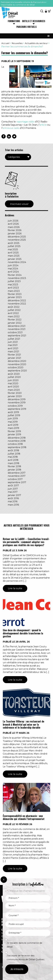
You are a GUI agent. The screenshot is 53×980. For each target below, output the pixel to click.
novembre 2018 (17, 441)
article (43, 125)
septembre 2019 (17, 409)
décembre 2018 (17, 438)
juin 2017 (13, 489)
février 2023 (15, 294)
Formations (14, 21)
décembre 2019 (17, 399)
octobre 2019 (15, 406)
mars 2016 (13, 505)
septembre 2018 (17, 447)
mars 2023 (14, 291)
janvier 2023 (15, 297)
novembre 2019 (17, 403)
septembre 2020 (17, 371)
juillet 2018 (14, 454)
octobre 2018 (15, 444)
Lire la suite (15, 588)
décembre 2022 (17, 301)
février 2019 (14, 431)
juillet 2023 (14, 281)
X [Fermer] (4, 880)
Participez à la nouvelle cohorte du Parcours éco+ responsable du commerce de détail (24, 3)
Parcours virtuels (26, 27)
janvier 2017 (14, 495)
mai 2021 (13, 345)
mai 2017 (13, 492)
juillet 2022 (14, 310)
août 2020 (14, 374)
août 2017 (13, 486)
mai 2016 (13, 501)
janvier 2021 (14, 358)
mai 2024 (13, 269)
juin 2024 (13, 265)
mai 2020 (13, 383)
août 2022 (14, 307)
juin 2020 (13, 380)
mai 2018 (13, 457)
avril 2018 (13, 460)
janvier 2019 (14, 434)
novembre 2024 (17, 262)
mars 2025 (14, 256)
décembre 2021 (17, 326)
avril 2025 (13, 253)
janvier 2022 (15, 323)
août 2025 (14, 243)
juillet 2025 (14, 246)
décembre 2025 (17, 237)
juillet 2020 (14, 377)
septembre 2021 (17, 336)
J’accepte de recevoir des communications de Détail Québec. (26, 957)
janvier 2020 (15, 396)
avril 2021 (13, 348)
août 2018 (13, 450)
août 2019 (13, 412)
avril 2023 (13, 288)
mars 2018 (13, 463)
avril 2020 (13, 387)
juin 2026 (13, 221)
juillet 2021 (14, 339)
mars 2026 (14, 227)
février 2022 (15, 320)
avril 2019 (13, 425)
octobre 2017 (15, 479)
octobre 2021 (15, 332)
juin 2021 (13, 342)
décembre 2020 (17, 361)
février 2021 (14, 355)
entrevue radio (11, 128)
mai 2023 (13, 285)
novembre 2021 (17, 329)
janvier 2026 (15, 234)
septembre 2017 (17, 482)
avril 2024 (13, 272)
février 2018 (14, 466)
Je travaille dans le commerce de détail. (24, 945)
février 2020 (15, 393)
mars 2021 (13, 352)
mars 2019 (13, 428)
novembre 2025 (17, 240)
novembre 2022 (17, 304)
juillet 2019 (14, 415)
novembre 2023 (17, 278)
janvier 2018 (14, 470)
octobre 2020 (16, 367)
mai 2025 (13, 249)
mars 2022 (14, 316)
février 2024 (15, 275)
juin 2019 (13, 419)
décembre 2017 (17, 473)
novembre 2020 (17, 364)
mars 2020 (14, 390)
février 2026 (15, 230)
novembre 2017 (17, 476)
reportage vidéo (25, 122)
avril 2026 (13, 224)
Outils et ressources (34, 21)
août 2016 (13, 498)
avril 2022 (13, 313)
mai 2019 (13, 422)
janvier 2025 (15, 259)
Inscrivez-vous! (19, 204)
